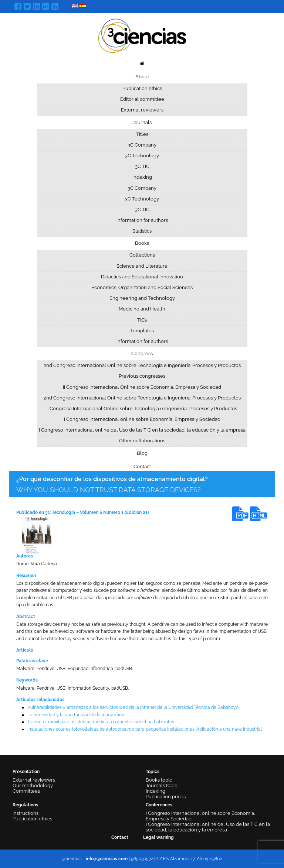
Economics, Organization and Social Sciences (142, 287)
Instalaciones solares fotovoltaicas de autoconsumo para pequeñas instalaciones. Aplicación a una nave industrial (145, 729)
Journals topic (161, 785)
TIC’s (142, 320)
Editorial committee (142, 99)
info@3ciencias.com (107, 859)
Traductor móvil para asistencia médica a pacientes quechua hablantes (101, 722)
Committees (26, 791)
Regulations (25, 805)
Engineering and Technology (142, 298)
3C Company (142, 145)
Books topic (159, 780)
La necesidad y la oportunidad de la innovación (76, 715)
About (142, 77)
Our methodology (33, 785)
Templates (142, 331)
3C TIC (142, 166)
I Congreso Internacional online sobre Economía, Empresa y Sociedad (142, 419)
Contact (142, 466)
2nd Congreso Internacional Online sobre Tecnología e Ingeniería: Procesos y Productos (142, 365)
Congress (142, 354)
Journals (142, 122)
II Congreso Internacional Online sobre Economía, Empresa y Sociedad (142, 387)
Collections (142, 255)
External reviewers (142, 110)
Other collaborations (142, 441)
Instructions (26, 813)
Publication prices (166, 797)
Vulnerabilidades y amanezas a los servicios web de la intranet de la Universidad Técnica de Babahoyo (133, 707)
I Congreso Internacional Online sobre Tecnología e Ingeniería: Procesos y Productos (142, 409)
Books (142, 243)
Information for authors (142, 220)
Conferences (159, 805)
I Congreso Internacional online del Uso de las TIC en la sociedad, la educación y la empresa (142, 430)
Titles (142, 134)
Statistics (142, 231)
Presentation (26, 772)
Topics (153, 772)
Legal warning (158, 837)
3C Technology (142, 156)
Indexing (142, 177)
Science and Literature (142, 266)
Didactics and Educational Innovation (142, 277)
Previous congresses (142, 376)
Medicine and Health (142, 309)
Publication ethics (142, 88)
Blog (142, 453)
